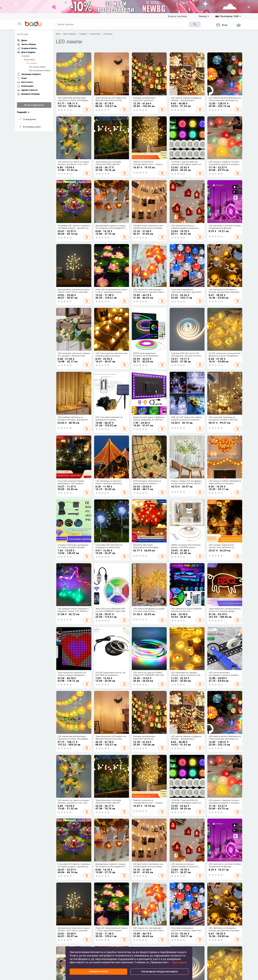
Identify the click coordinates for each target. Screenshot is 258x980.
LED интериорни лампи (40, 71)
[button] (19, 24)
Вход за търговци (177, 16)
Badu (58, 34)
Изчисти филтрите (34, 105)
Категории (23, 34)
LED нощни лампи (37, 67)
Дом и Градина (70, 34)
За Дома (25, 56)
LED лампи (31, 63)
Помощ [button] (204, 16)
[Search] (122, 24)
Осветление (29, 60)
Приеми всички (98, 972)
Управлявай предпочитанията (159, 972)
